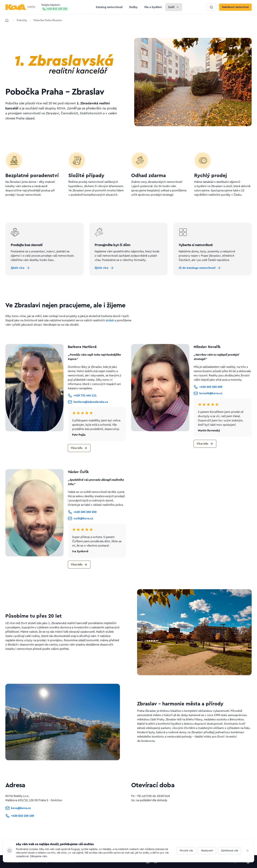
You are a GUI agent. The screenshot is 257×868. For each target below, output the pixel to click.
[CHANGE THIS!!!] (248, 851)
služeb (110, 331)
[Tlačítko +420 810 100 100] (20, 827)
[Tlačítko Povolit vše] (186, 851)
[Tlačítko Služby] (133, 7)
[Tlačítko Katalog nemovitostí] (109, 7)
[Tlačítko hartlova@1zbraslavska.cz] (88, 413)
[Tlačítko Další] (174, 7)
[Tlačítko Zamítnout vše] (230, 851)
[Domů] (7, 20)
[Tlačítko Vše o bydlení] (153, 7)
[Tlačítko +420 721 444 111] (82, 406)
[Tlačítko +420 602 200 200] (208, 398)
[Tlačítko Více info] (79, 459)
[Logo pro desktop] (20, 7)
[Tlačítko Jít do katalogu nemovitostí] (203, 276)
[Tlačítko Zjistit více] (24, 276)
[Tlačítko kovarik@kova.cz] (208, 404)
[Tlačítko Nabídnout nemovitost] (235, 7)
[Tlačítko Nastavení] (207, 851)
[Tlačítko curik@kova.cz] (80, 529)
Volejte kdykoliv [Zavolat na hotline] (55, 7)
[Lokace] (22, 20)
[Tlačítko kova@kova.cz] (18, 820)
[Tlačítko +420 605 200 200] (82, 523)
